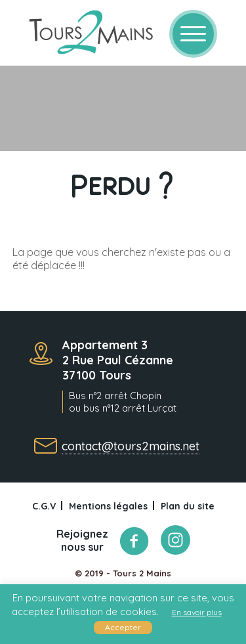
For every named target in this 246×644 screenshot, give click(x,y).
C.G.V (44, 506)
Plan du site (188, 506)
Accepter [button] (123, 627)
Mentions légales (108, 506)
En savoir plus (197, 612)
